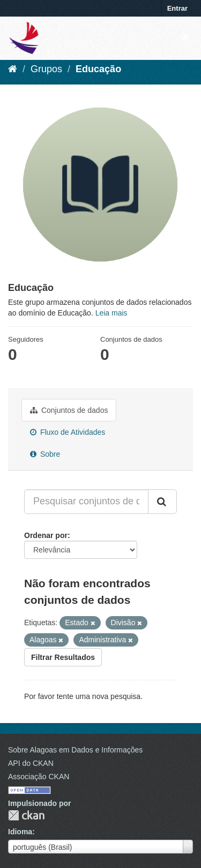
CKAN (26, 815)
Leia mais (111, 313)
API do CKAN (31, 763)
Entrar (177, 8)
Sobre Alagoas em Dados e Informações (75, 750)
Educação (98, 69)
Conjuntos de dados (69, 410)
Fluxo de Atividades (68, 432)
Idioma (20, 832)
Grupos (46, 69)
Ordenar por (46, 535)
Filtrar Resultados (63, 657)
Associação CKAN (39, 777)
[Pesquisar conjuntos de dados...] (86, 502)
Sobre (45, 454)
